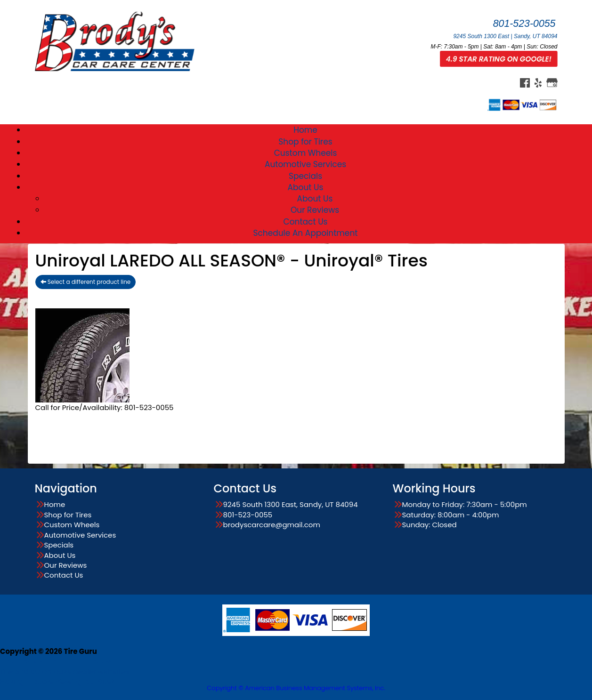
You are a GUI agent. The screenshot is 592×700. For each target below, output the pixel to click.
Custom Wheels (306, 153)
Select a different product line (86, 282)
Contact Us (306, 222)
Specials (305, 176)
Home (305, 130)
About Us (306, 187)
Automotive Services (305, 164)
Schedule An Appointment (306, 233)
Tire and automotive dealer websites (64, 666)
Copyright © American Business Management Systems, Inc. (296, 688)
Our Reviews (315, 210)
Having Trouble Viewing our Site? (57, 681)
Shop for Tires (305, 142)
